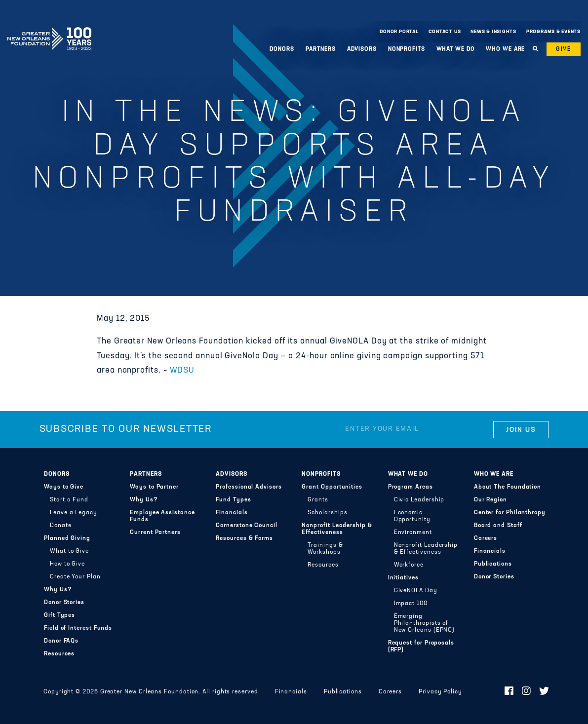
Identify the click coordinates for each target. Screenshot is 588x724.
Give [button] (564, 49)
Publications (493, 564)
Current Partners (155, 533)
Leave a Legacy (74, 513)
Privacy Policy (440, 692)
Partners (321, 49)
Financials (232, 513)
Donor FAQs (61, 641)
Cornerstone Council (247, 526)
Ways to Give (64, 487)
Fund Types (233, 500)
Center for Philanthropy (510, 513)
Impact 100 (411, 604)
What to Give (69, 551)
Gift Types (59, 615)
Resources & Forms (244, 538)
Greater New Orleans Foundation (49, 29)
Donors (282, 49)
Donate (61, 526)
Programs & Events (553, 32)
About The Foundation (508, 487)
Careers (486, 538)
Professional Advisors (249, 487)
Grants (318, 500)
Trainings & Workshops (325, 549)
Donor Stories (64, 603)
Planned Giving (67, 538)
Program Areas (411, 487)
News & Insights (493, 32)
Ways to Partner (154, 487)
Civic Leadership (419, 500)
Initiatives (403, 578)
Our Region (490, 500)
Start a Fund (69, 500)
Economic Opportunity (412, 516)
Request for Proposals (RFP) (421, 647)
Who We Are (505, 49)
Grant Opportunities (332, 487)
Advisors (362, 49)
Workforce (409, 565)
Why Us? (58, 590)
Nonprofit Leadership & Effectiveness (337, 529)
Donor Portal (399, 32)
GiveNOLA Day (416, 591)
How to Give (67, 564)
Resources (59, 654)
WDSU (182, 371)
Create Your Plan (75, 577)
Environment (413, 533)
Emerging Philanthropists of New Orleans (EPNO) (425, 623)
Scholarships (327, 513)
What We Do (456, 49)
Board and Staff (498, 526)
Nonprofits (407, 49)
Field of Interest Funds (78, 628)
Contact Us (445, 32)
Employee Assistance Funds (162, 516)
